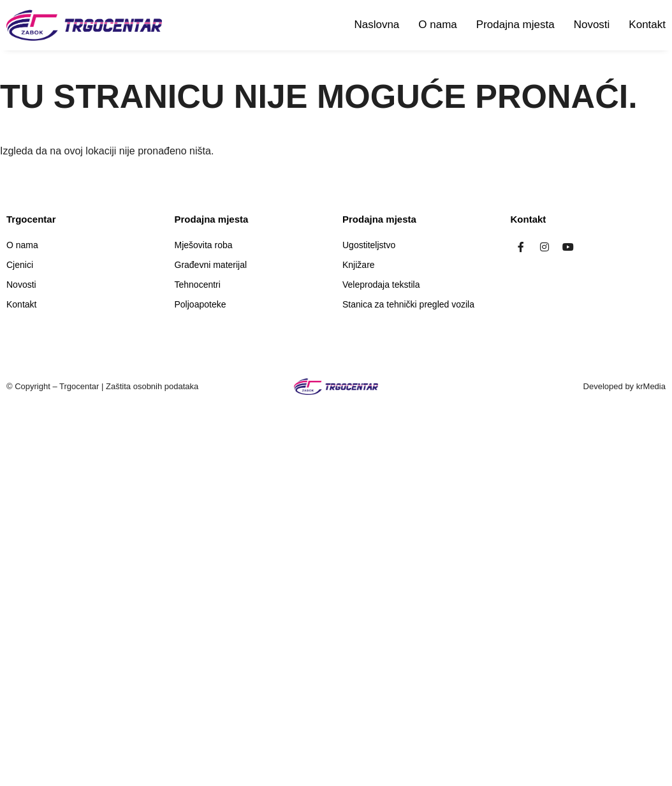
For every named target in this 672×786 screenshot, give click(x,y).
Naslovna (376, 25)
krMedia (651, 386)
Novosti (592, 25)
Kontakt (647, 25)
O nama (437, 25)
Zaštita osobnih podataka (152, 386)
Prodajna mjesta (515, 25)
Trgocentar (79, 386)
